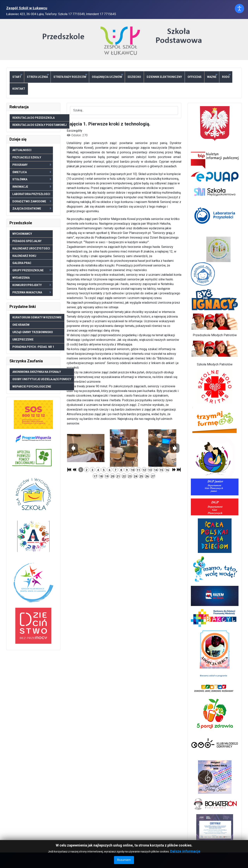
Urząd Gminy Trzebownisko (33, 332)
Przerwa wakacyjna (32, 292)
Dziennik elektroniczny (164, 77)
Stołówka (32, 179)
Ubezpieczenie (23, 339)
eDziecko (134, 77)
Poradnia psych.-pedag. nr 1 (33, 347)
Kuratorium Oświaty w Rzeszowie (37, 317)
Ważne (212, 76)
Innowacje (32, 187)
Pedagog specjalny (27, 241)
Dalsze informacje (185, 851)
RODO (226, 76)
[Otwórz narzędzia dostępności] (239, 9)
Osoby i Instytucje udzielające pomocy (42, 379)
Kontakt (19, 89)
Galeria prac (22, 263)
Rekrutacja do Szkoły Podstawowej (40, 125)
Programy (32, 165)
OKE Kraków (21, 325)
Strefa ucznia (38, 76)
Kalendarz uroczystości (31, 248)
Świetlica (32, 172)
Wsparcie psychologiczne (32, 387)
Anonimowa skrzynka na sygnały (37, 372)
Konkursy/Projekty (32, 285)
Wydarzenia (21, 278)
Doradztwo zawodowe (32, 201)
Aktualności (22, 150)
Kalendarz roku (24, 256)
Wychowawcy (22, 234)
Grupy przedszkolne (32, 270)
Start (17, 76)
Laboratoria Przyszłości (31, 194)
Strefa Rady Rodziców (70, 76)
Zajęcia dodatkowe (32, 209)
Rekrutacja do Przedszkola (34, 118)
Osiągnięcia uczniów (107, 76)
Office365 (195, 77)
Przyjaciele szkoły (27, 157)
